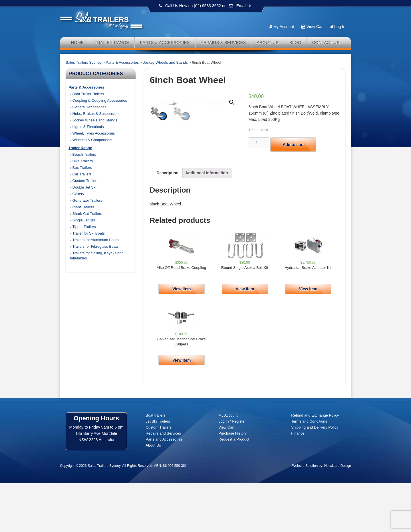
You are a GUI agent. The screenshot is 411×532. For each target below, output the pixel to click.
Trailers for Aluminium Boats (94, 240)
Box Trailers (81, 168)
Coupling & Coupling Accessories (98, 100)
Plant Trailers (82, 207)
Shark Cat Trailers (86, 214)
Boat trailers (155, 464)
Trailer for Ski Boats (87, 233)
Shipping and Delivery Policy (315, 476)
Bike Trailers (81, 161)
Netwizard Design (338, 515)
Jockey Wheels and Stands (93, 120)
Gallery (77, 194)
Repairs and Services (163, 482)
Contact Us (326, 42)
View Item (182, 338)
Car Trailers (81, 174)
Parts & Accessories (165, 42)
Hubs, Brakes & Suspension (94, 114)
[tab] (167, 222)
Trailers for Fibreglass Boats (94, 246)
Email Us (244, 6)
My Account (284, 27)
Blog (295, 42)
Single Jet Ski (82, 220)
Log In (340, 27)
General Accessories (88, 107)
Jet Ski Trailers (158, 470)
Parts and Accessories (164, 488)
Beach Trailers (83, 154)
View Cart (315, 27)
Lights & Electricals (87, 127)
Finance (298, 482)
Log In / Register (232, 470)
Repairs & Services (223, 42)
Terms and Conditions (309, 470)
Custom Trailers (84, 181)
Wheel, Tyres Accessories (92, 133)
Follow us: (335, 16)
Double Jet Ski (83, 187)
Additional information (206, 222)
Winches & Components (91, 140)
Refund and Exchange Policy (315, 464)
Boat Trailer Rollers (87, 94)
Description (167, 222)
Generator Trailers (86, 200)
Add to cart (293, 145)
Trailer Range (112, 42)
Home (77, 42)
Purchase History (232, 482)
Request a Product (234, 488)
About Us (267, 42)
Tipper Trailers (83, 227)
